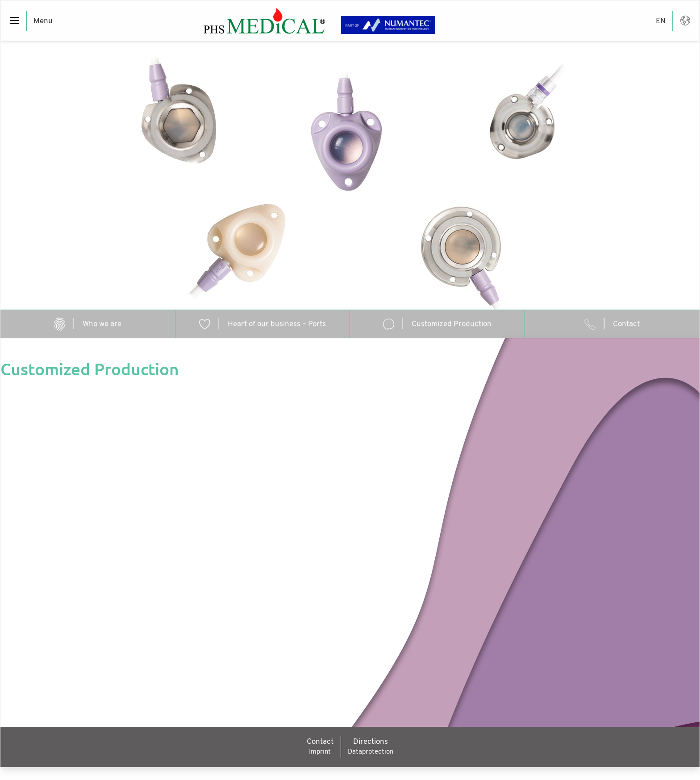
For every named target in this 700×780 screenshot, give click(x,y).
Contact (320, 742)
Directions (371, 742)
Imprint (320, 752)
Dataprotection (371, 752)
